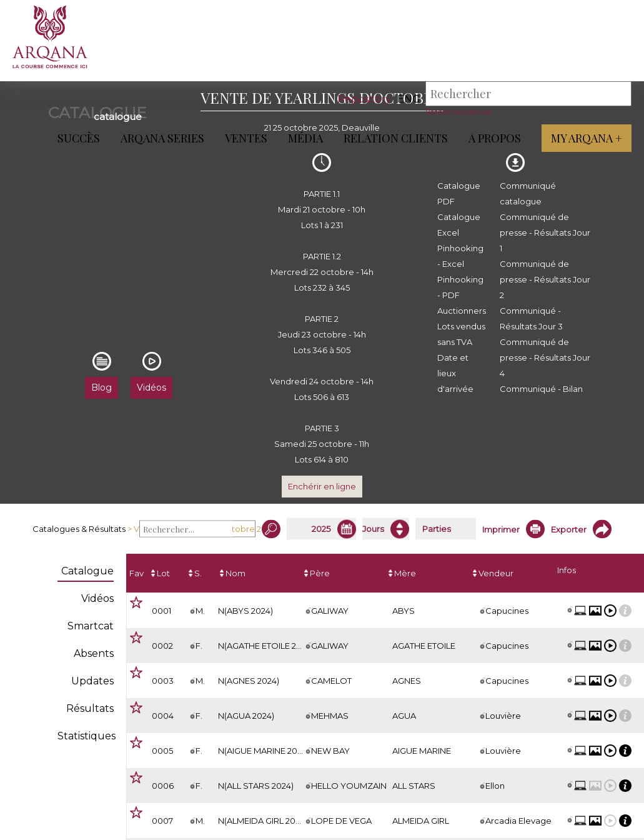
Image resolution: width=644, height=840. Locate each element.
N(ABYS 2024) (245, 611)
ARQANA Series (162, 138)
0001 (161, 611)
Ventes (246, 138)
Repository (364, 99)
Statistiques (87, 736)
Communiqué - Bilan (541, 389)
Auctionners (462, 311)
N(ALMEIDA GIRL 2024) (263, 821)
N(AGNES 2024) (249, 681)
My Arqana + (587, 138)
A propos (495, 138)
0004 (163, 716)
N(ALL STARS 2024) (256, 786)
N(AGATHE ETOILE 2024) (266, 646)
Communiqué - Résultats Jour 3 (531, 318)
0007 (162, 821)
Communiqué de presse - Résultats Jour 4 (545, 357)
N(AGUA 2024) (246, 716)
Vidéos (97, 598)
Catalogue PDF (459, 193)
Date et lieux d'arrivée (455, 373)
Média (305, 138)
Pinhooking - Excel (460, 256)
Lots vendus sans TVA (461, 334)
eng (409, 99)
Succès (79, 138)
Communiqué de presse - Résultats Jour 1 (545, 232)
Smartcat (91, 626)
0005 (162, 751)
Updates (92, 681)
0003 (163, 681)
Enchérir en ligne (322, 486)
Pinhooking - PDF (460, 287)
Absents (94, 653)
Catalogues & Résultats (79, 529)
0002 (162, 646)
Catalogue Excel (459, 225)
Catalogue (87, 571)
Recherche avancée (458, 112)
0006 (163, 786)
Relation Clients (396, 138)
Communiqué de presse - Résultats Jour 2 (545, 279)
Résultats (90, 708)
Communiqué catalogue (528, 193)
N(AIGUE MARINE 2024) (264, 751)
